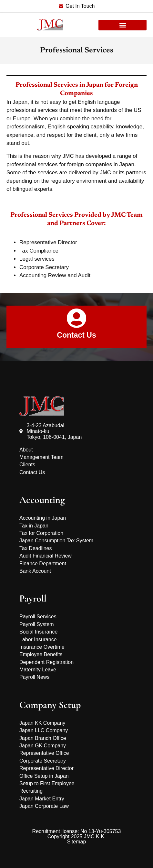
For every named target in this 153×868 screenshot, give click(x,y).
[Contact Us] (76, 318)
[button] (122, 25)
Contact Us (76, 335)
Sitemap (77, 842)
